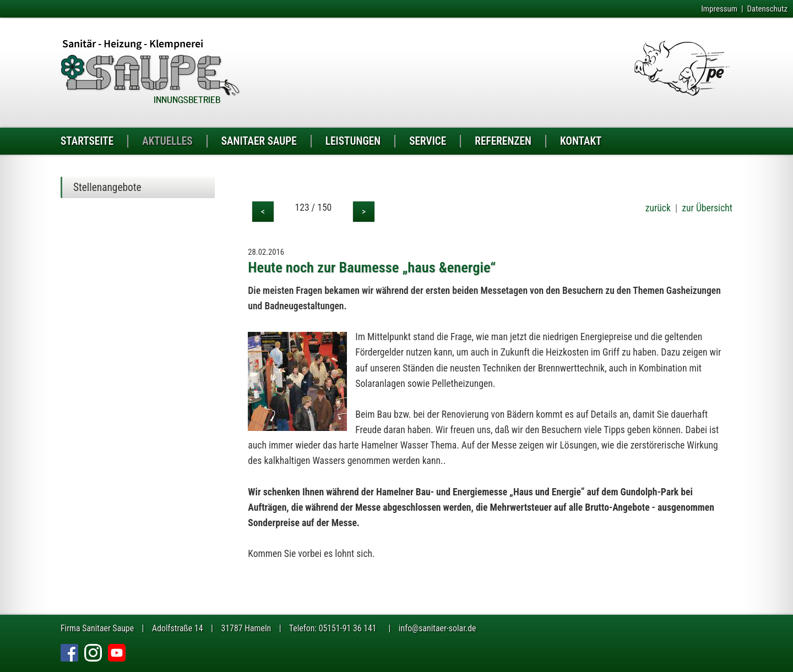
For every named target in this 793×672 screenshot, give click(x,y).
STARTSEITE (87, 141)
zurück (658, 208)
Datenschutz (767, 9)
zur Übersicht (707, 208)
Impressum (719, 9)
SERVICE (428, 141)
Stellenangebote (107, 187)
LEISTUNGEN (353, 141)
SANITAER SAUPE (259, 141)
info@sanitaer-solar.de (438, 628)
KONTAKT (581, 141)
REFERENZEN (503, 141)
